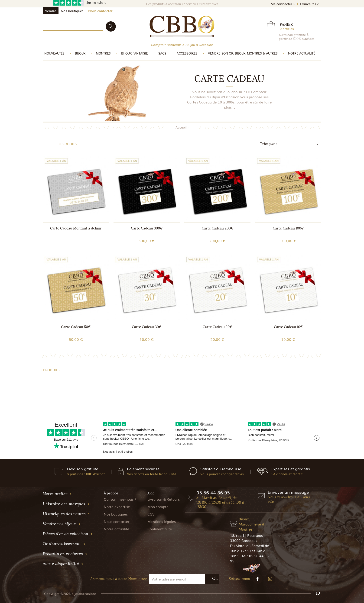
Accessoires (187, 53)
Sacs (162, 53)
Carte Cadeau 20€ (217, 327)
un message (297, 492)
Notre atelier (57, 494)
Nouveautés (54, 53)
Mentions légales (162, 521)
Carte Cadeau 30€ (147, 327)
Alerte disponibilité (63, 564)
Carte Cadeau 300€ (147, 228)
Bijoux (80, 53)
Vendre (51, 11)
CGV (151, 514)
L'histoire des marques (66, 504)
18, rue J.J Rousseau (247, 535)
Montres (103, 53)
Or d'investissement (64, 544)
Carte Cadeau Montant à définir (76, 228)
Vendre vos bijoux (62, 524)
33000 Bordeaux (244, 540)
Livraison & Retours (164, 499)
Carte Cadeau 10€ (288, 327)
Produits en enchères (65, 554)
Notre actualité (302, 53)
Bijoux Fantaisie (135, 53)
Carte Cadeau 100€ (288, 228)
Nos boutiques (72, 11)
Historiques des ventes (66, 514)
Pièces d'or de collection (68, 534)
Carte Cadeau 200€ (218, 228)
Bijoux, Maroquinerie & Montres (252, 524)
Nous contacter (100, 11)
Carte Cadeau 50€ (76, 327)
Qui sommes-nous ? (120, 499)
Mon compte (158, 506)
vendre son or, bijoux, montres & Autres (243, 53)
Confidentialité (160, 529)
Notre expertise (117, 506)
